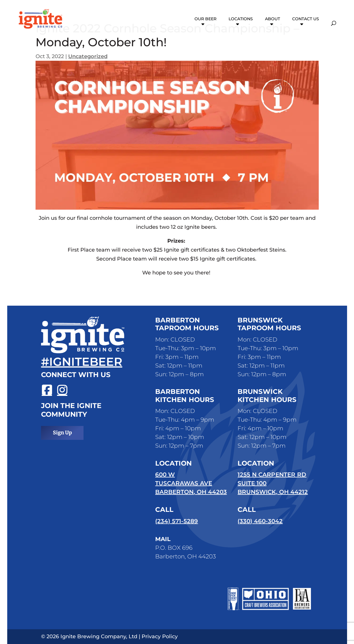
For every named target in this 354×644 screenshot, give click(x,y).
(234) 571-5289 (177, 521)
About (273, 19)
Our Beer (205, 19)
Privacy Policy (160, 636)
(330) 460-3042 (260, 521)
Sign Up (62, 433)
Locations (241, 19)
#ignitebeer (82, 362)
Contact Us (306, 19)
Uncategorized (88, 56)
